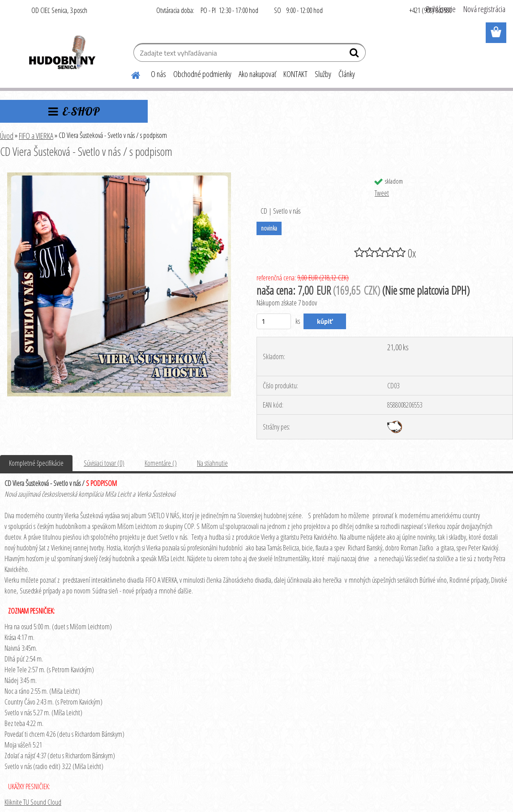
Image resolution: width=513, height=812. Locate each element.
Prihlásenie (441, 9)
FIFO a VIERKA (36, 136)
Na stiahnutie (212, 463)
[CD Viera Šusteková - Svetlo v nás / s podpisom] (119, 176)
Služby (323, 74)
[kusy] (274, 321)
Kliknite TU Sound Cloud (33, 802)
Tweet (382, 193)
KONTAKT (295, 74)
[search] (355, 55)
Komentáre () (161, 463)
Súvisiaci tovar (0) (104, 463)
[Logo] (62, 54)
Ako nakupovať (257, 74)
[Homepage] (130, 74)
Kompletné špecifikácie (36, 463)
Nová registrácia (484, 9)
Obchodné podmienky (202, 74)
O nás (158, 74)
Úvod (7, 136)
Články (347, 74)
